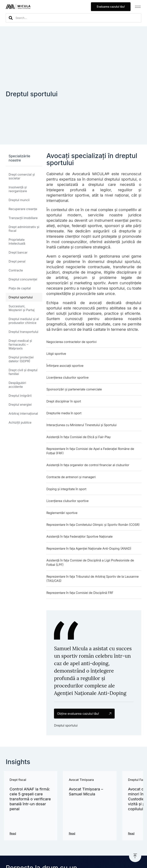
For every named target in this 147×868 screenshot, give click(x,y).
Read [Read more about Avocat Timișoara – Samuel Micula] (72, 833)
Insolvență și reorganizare (18, 189)
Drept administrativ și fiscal (24, 229)
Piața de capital (20, 288)
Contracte (16, 270)
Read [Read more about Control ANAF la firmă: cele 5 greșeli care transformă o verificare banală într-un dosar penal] (13, 833)
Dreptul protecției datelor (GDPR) (21, 359)
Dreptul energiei (20, 405)
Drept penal (17, 261)
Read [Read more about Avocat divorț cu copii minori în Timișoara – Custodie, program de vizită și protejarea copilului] (131, 833)
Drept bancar (18, 252)
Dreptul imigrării (20, 396)
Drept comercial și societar (22, 176)
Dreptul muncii (19, 200)
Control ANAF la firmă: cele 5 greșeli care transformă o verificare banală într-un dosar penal (30, 799)
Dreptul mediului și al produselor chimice (24, 321)
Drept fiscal (18, 780)
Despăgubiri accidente (17, 385)
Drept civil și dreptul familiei (23, 372)
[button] (138, 7)
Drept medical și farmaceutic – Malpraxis (20, 344)
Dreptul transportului (23, 332)
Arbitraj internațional (23, 414)
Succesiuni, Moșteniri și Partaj (22, 308)
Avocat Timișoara (81, 780)
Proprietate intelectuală (17, 242)
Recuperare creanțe (23, 209)
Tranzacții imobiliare (23, 218)
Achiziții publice (20, 422)
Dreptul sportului (21, 297)
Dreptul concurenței (23, 279)
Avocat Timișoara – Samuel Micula (86, 792)
